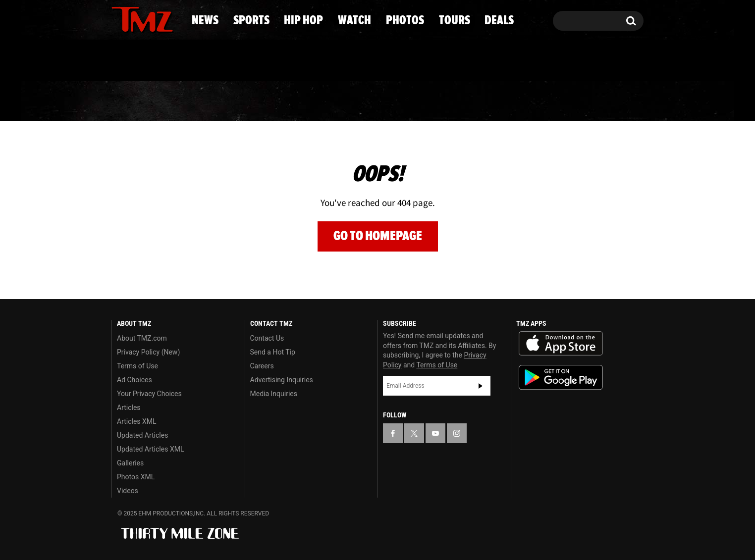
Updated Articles (142, 435)
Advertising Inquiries (282, 380)
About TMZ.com (142, 338)
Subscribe (481, 386)
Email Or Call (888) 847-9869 (225, 61)
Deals (603, 102)
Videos (128, 491)
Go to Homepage (378, 236)
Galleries (130, 463)
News (135, 102)
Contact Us (267, 338)
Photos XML (136, 477)
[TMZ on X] (135, 19)
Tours (531, 102)
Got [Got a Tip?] (143, 61)
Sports (209, 102)
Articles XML (137, 421)
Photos (453, 102)
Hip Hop (293, 102)
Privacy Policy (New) (148, 352)
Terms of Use (137, 366)
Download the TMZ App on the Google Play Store (561, 378)
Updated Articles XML (150, 449)
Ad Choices (135, 380)
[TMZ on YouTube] (435, 433)
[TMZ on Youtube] (152, 18)
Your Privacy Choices (149, 394)
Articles (129, 407)
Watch (373, 102)
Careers (262, 366)
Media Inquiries (274, 394)
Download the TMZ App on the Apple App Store (561, 344)
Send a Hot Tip (273, 352)
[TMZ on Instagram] (170, 18)
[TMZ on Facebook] (120, 19)
